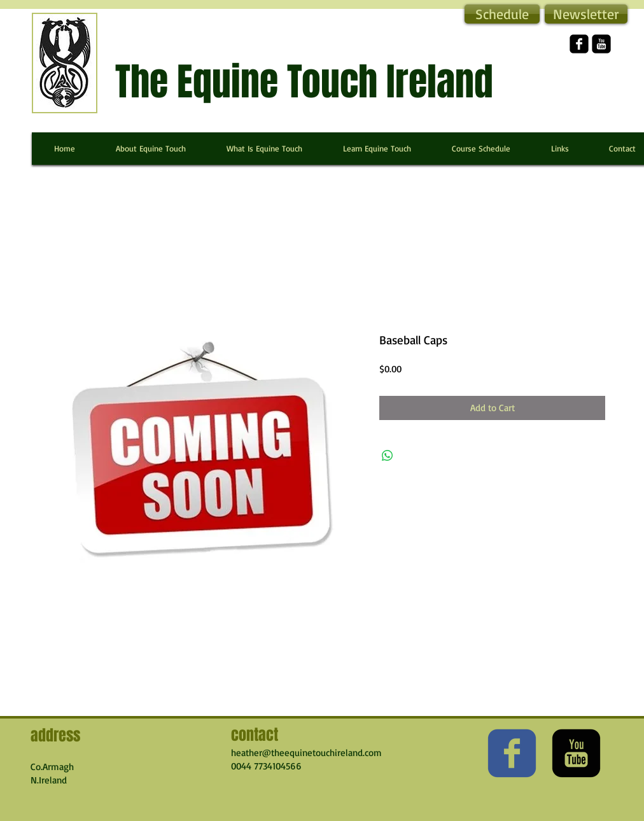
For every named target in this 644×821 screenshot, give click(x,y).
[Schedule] (502, 14)
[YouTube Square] (601, 44)
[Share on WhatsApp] (388, 456)
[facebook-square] (579, 44)
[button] (586, 14)
